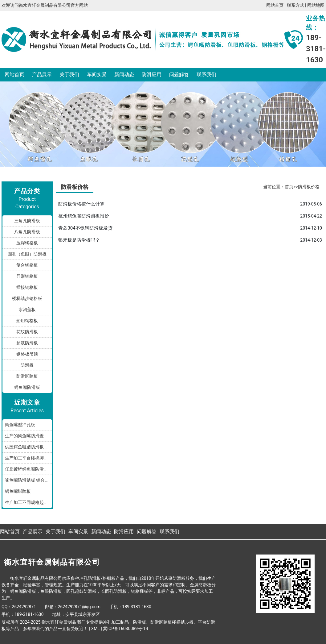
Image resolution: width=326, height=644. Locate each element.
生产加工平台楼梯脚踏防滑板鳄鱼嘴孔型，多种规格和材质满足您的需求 (29, 458)
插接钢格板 (27, 287)
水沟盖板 (27, 310)
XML (95, 629)
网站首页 (275, 5)
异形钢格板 (27, 276)
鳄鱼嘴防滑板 (27, 387)
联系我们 (206, 75)
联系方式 (295, 5)
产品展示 (42, 75)
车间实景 (97, 75)
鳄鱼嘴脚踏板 (18, 491)
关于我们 (69, 75)
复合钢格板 (27, 265)
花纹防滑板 (27, 332)
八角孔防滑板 (27, 232)
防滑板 (27, 365)
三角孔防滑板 (27, 221)
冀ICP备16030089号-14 (125, 629)
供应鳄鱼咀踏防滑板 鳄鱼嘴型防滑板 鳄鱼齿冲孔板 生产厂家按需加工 (29, 447)
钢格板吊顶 (27, 354)
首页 (289, 187)
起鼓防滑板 (27, 343)
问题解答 (179, 75)
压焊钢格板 (27, 243)
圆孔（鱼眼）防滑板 (27, 254)
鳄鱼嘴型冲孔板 (20, 425)
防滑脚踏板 (27, 376)
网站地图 (316, 5)
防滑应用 (152, 75)
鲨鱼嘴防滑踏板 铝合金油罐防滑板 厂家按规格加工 (29, 480)
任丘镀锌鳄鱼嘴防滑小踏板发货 (29, 469)
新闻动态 (124, 75)
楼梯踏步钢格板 (27, 298)
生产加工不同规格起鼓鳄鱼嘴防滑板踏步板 (29, 502)
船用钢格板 (27, 321)
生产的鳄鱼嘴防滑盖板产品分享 (29, 436)
